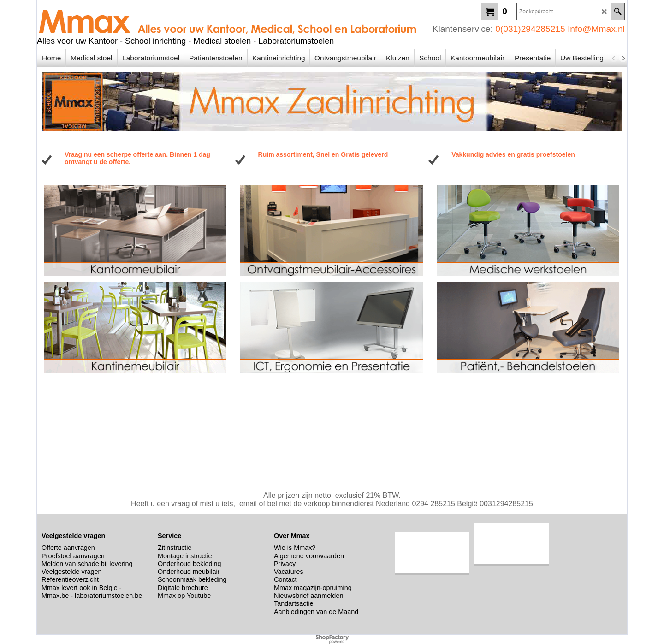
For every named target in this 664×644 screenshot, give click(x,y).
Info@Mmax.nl (596, 29)
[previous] (614, 58)
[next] (623, 58)
